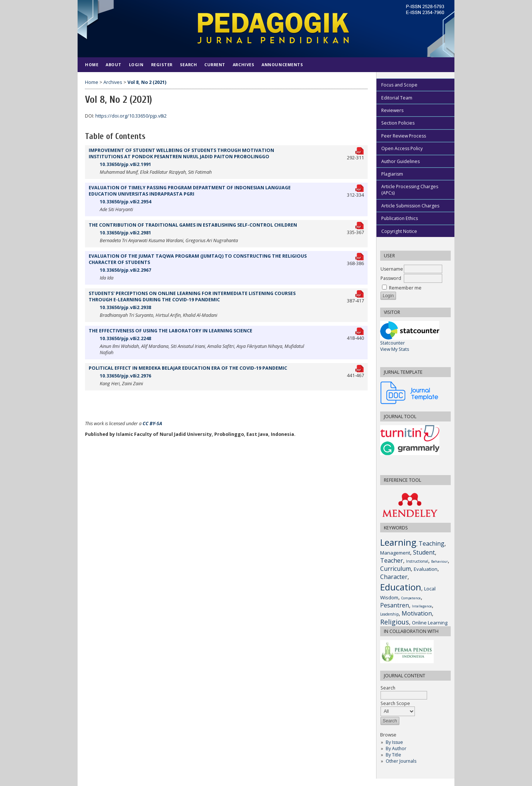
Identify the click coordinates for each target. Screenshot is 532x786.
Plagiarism (392, 174)
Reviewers (392, 110)
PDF (360, 150)
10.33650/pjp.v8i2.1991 (125, 164)
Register (162, 65)
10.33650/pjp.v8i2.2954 (125, 202)
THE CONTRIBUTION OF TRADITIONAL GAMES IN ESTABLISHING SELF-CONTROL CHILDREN (193, 225)
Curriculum (395, 569)
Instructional (417, 561)
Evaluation (426, 569)
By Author (396, 748)
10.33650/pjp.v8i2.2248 (125, 338)
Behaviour (439, 561)
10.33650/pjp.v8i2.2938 (125, 307)
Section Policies (398, 123)
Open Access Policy (402, 148)
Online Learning (430, 623)
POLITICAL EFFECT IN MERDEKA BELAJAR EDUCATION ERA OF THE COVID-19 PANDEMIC (188, 368)
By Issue (394, 742)
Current (215, 65)
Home (92, 65)
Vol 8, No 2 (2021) (147, 82)
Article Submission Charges (410, 206)
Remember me (405, 288)
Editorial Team (397, 98)
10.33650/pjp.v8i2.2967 (125, 270)
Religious (395, 622)
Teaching (432, 543)
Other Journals (401, 761)
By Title (393, 755)
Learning (398, 542)
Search (188, 65)
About (114, 65)
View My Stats (395, 349)
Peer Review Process (404, 136)
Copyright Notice (399, 231)
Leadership (389, 614)
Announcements (282, 65)
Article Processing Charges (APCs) (410, 190)
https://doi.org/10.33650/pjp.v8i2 (131, 116)
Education (401, 587)
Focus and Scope (399, 85)
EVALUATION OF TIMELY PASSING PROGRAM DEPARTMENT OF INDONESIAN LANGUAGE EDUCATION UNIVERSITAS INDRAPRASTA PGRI (190, 191)
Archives (243, 65)
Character (394, 577)
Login (136, 65)
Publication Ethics (400, 218)
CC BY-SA (152, 424)
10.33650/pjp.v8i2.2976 (125, 376)
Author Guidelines (400, 161)
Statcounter (393, 343)
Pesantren (395, 605)
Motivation (417, 613)
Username (392, 269)
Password (391, 278)
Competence (411, 598)
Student (424, 552)
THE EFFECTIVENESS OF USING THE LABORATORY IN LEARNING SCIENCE (170, 331)
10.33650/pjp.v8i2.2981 (125, 233)
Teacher (392, 560)
